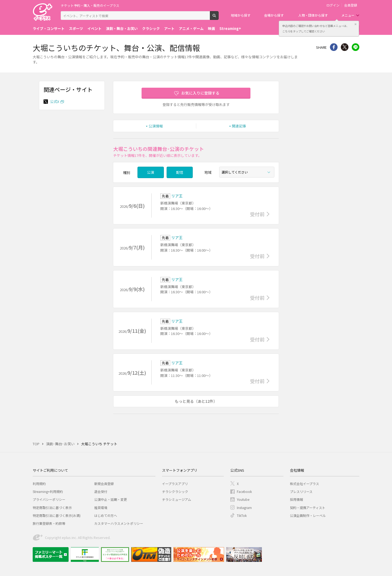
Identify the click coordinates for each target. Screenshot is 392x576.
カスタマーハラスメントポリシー (119, 523)
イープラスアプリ (175, 484)
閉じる (356, 24)
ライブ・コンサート (49, 28)
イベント (94, 28)
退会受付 (101, 491)
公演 (151, 172)
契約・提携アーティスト (308, 508)
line (356, 47)
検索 (218, 18)
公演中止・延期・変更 (111, 499)
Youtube (243, 499)
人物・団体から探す (313, 15)
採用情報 (296, 499)
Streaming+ (230, 28)
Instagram (244, 508)
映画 (212, 28)
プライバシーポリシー (49, 499)
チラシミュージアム (177, 499)
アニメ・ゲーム (191, 28)
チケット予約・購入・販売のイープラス (90, 5)
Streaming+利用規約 (48, 491)
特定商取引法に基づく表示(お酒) (57, 515)
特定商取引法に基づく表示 (52, 508)
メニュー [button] (348, 15)
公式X (55, 101)
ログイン (333, 5)
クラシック (151, 28)
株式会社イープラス (304, 484)
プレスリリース (301, 491)
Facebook (244, 491)
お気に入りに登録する (200, 93)
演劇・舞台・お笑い (122, 28)
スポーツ (76, 28)
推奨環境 (101, 508)
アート (169, 28)
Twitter (345, 47)
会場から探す (274, 15)
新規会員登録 (104, 484)
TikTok (242, 515)
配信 (180, 172)
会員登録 (351, 5)
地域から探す (241, 15)
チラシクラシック (175, 491)
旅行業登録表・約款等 (49, 523)
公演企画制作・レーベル (308, 515)
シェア (334, 47)
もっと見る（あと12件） (196, 401)
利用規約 (39, 484)
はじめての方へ (106, 515)
